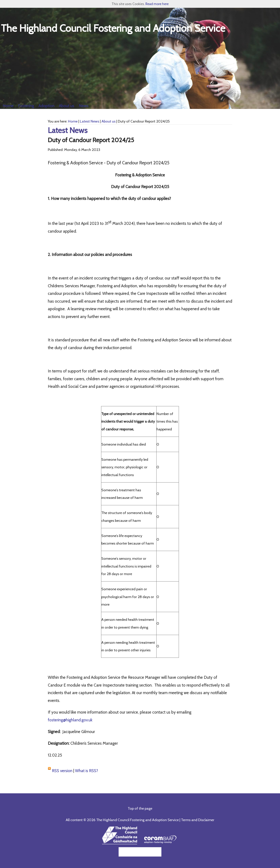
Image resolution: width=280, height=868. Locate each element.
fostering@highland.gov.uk (70, 720)
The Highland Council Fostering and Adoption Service (113, 28)
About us (108, 121)
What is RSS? (87, 771)
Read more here (157, 4)
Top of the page (140, 808)
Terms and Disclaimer (198, 820)
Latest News (90, 121)
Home (73, 121)
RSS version (62, 771)
